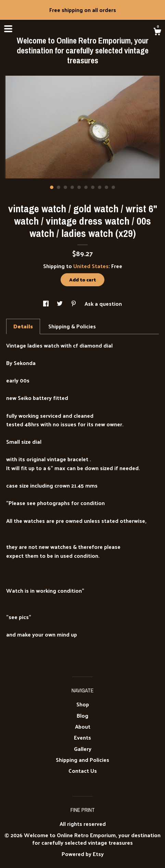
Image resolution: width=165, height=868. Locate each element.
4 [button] (72, 187)
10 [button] (113, 187)
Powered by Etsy (83, 854)
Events (82, 737)
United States (91, 266)
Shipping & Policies (72, 326)
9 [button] (106, 187)
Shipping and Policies (82, 760)
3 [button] (65, 187)
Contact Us (83, 771)
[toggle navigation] (8, 29)
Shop (83, 704)
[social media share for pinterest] (74, 304)
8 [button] (100, 187)
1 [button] (52, 187)
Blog (82, 715)
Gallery (83, 749)
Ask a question (103, 304)
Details (23, 326)
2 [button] (59, 187)
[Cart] (157, 32)
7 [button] (93, 187)
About (83, 726)
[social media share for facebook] (47, 304)
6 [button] (86, 187)
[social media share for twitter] (60, 304)
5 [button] (79, 187)
